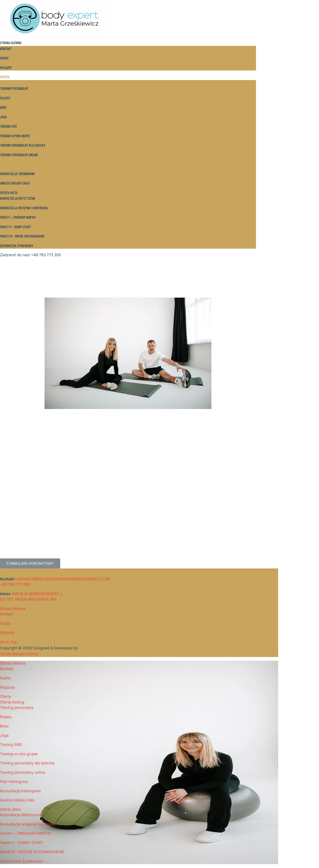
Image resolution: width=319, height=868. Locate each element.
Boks (3, 107)
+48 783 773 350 (15, 585)
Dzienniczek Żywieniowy (17, 246)
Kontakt (6, 49)
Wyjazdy (6, 67)
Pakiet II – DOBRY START (15, 227)
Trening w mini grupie (15, 136)
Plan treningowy (12, 164)
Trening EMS (8, 126)
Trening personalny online (19, 155)
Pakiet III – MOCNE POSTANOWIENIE (22, 236)
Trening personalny (14, 88)
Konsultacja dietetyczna (18, 198)
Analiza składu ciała (15, 183)
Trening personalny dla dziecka (22, 145)
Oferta (5, 77)
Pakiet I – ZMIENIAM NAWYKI (18, 217)
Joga (3, 117)
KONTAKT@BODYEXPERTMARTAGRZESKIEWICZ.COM (62, 579)
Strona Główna (11, 43)
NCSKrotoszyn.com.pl (19, 654)
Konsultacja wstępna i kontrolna (24, 208)
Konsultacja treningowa (17, 174)
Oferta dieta (9, 193)
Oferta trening (11, 83)
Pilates (5, 98)
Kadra (4, 58)
